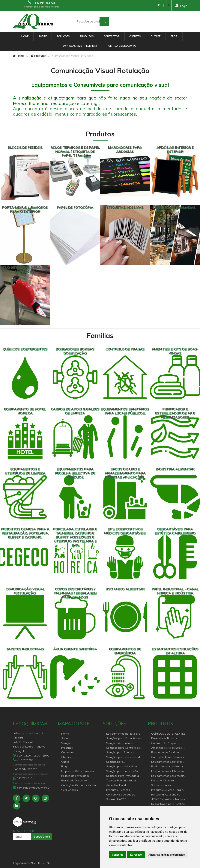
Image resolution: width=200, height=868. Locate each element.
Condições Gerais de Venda (79, 785)
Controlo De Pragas (164, 743)
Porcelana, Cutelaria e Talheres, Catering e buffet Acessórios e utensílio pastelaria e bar (168, 795)
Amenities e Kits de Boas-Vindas (167, 748)
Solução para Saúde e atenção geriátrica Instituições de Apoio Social (123, 753)
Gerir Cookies (70, 790)
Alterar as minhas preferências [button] (167, 855)
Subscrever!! (42, 837)
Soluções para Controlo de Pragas (123, 748)
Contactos (112, 36)
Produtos (87, 36)
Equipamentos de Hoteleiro (123, 734)
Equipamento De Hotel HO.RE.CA (165, 753)
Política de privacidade (75, 776)
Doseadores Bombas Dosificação (164, 739)
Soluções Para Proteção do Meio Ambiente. (123, 776)
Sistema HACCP (116, 799)
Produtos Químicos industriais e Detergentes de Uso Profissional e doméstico (124, 790)
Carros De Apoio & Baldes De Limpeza (168, 757)
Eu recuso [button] (136, 855)
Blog (174, 36)
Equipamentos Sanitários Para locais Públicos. (167, 762)
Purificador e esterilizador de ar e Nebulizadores (169, 767)
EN (167, 5)
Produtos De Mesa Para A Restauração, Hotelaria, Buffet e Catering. (167, 790)
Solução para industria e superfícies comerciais (122, 767)
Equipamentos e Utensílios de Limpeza (168, 771)
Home (25, 36)
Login (181, 6)
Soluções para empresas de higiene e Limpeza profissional (124, 757)
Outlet (156, 36)
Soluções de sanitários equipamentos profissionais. (124, 743)
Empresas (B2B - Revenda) (80, 46)
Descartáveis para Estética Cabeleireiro (168, 804)
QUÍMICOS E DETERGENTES (168, 734)
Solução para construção (122, 771)
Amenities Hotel (116, 785)
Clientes (135, 36)
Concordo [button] (118, 855)
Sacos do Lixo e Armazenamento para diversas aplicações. (165, 785)
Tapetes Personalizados (121, 780)
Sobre (43, 36)
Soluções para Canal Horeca (124, 738)
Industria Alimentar (163, 780)
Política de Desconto (121, 46)
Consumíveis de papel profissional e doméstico (122, 795)
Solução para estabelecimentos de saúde (123, 762)
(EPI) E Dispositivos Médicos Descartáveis (168, 800)
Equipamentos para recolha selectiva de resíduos (169, 776)
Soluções (63, 36)
